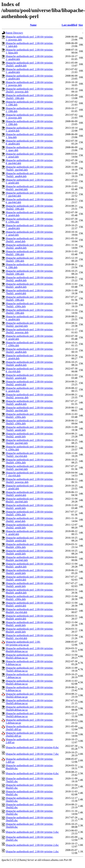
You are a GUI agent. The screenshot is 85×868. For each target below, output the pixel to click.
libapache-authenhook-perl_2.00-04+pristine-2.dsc (32, 845)
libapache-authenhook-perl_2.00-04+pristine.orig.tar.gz (23, 643)
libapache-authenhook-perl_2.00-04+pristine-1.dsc (32, 851)
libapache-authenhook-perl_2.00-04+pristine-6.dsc (32, 773)
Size (81, 25)
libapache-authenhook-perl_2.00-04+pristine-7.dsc (32, 754)
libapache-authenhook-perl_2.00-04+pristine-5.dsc (32, 832)
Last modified (69, 25)
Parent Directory (14, 33)
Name (33, 25)
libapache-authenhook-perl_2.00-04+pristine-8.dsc (32, 747)
